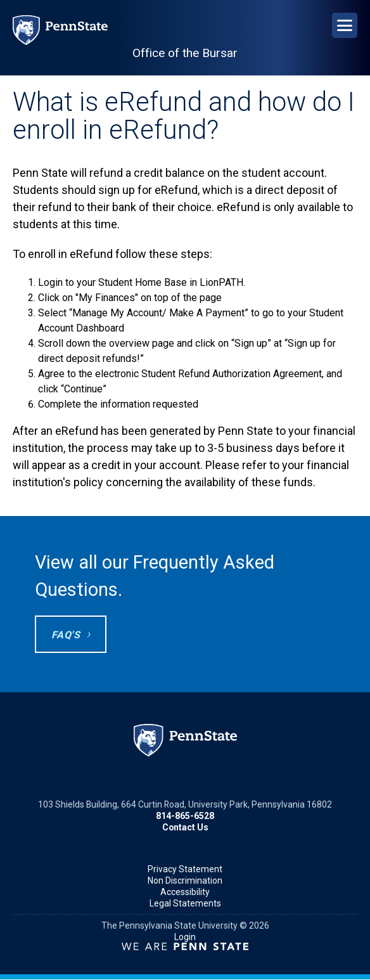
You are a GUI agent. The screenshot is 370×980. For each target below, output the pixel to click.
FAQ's (66, 635)
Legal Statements (185, 903)
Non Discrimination (185, 880)
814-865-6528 (185, 816)
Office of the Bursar (185, 53)
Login (185, 937)
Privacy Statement (185, 869)
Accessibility (185, 892)
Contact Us (185, 827)
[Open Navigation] (345, 25)
